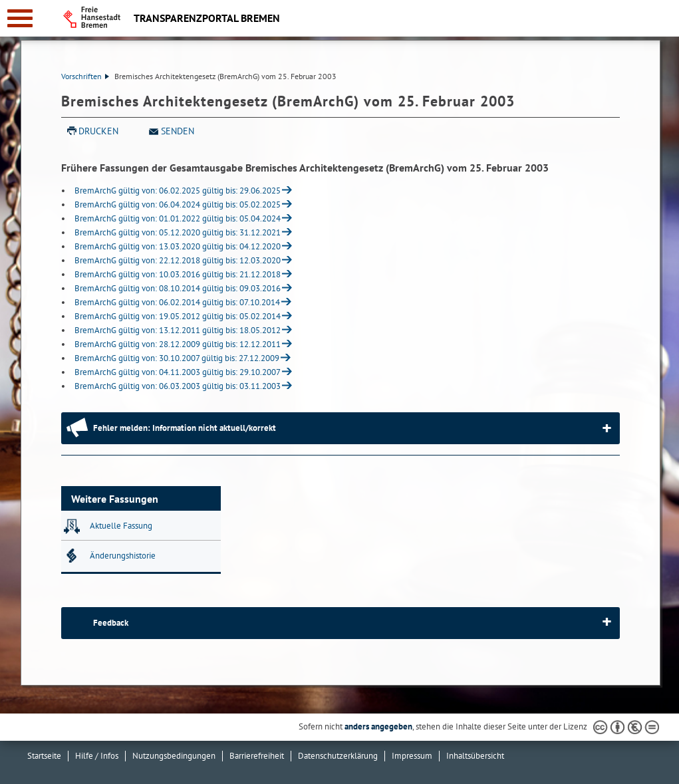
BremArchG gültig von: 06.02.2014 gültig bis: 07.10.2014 (177, 302)
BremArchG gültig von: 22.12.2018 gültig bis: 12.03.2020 (178, 260)
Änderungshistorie (123, 556)
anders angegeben (378, 726)
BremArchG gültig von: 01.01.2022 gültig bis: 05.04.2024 (178, 218)
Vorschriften (85, 76)
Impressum (412, 756)
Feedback (111, 623)
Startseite (44, 756)
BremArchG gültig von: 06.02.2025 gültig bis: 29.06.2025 (178, 191)
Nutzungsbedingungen (174, 756)
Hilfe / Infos (97, 756)
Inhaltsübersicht (475, 756)
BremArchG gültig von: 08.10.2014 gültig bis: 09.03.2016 (178, 288)
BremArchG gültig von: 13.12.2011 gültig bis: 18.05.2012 (178, 330)
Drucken (98, 131)
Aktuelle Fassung (121, 526)
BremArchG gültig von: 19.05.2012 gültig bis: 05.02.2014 (178, 316)
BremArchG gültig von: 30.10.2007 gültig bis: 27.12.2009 (177, 358)
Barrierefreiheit (257, 756)
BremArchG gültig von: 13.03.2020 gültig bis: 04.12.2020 (178, 246)
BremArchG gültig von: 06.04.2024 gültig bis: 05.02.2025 (178, 204)
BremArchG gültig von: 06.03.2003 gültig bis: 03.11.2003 (178, 386)
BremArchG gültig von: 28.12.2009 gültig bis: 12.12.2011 (178, 344)
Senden (178, 131)
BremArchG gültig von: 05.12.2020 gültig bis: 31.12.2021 (178, 232)
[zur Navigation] (20, 18)
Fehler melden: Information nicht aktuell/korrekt (185, 428)
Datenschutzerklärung (338, 756)
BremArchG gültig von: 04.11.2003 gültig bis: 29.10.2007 (178, 372)
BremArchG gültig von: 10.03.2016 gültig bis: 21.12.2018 (178, 274)
